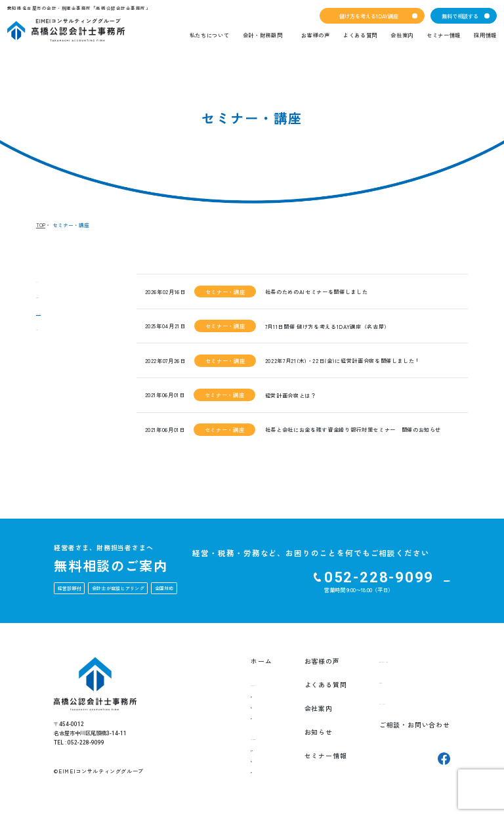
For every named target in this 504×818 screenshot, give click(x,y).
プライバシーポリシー (405, 708)
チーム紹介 (225, 719)
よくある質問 (360, 35)
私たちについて (210, 35)
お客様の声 (315, 35)
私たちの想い (228, 697)
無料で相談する (460, 16)
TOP (41, 225)
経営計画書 (225, 764)
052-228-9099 (265, 577)
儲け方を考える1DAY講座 (369, 16)
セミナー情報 (444, 35)
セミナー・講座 (61, 318)
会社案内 (402, 35)
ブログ (47, 336)
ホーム (215, 661)
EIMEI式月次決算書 (237, 754)
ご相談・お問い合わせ (405, 732)
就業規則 (223, 775)
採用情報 (485, 35)
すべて (47, 281)
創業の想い (225, 708)
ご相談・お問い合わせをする (381, 581)
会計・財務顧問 (263, 35)
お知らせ (50, 299)
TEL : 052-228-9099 (79, 743)
